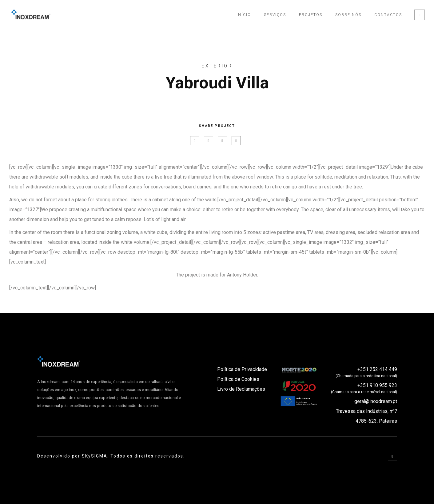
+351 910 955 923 (377, 385)
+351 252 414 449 (377, 369)
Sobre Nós (348, 15)
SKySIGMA (95, 456)
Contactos (388, 15)
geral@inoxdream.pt (376, 401)
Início (244, 15)
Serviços (275, 15)
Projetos (311, 15)
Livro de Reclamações (241, 389)
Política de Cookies (238, 379)
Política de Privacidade (242, 369)
